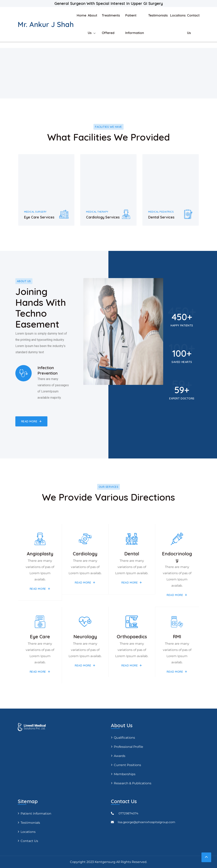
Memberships (125, 774)
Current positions (127, 765)
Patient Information (36, 814)
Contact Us (29, 841)
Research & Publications (133, 783)
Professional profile (129, 747)
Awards (120, 756)
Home (81, 15)
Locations (178, 15)
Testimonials (158, 15)
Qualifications (124, 738)
